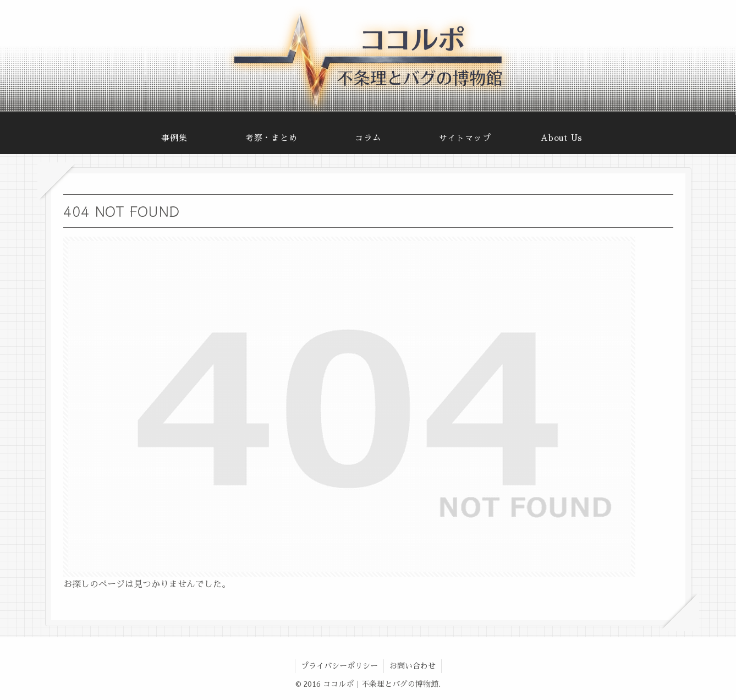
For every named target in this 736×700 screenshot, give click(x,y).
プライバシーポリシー (339, 666)
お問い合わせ (413, 666)
